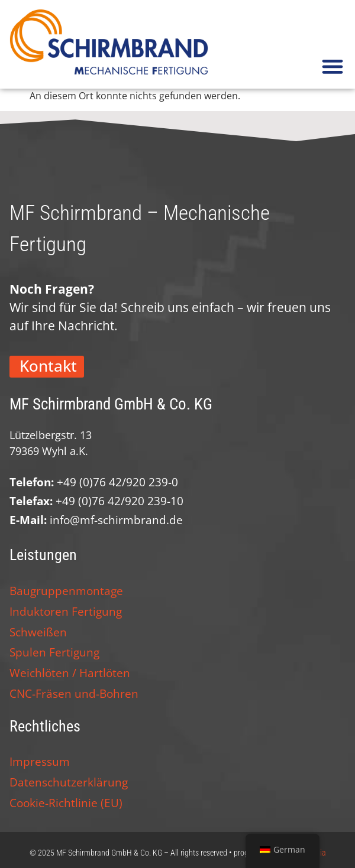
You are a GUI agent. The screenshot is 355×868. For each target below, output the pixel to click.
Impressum (40, 761)
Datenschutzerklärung (69, 782)
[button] (332, 66)
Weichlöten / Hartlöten (70, 673)
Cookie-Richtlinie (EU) (66, 803)
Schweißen (38, 632)
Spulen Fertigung (54, 652)
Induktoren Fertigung (66, 611)
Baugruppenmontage (66, 591)
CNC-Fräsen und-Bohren (74, 693)
